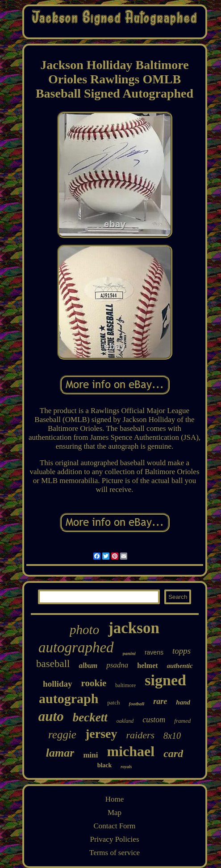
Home (115, 799)
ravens (154, 652)
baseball (53, 664)
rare (160, 701)
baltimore (125, 685)
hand (183, 702)
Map (115, 813)
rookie (94, 683)
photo (84, 630)
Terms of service (115, 853)
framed (182, 721)
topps (181, 651)
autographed (76, 647)
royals (126, 767)
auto (51, 716)
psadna (117, 665)
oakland (125, 721)
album (88, 665)
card (173, 753)
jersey (101, 734)
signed (165, 680)
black (105, 765)
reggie (62, 735)
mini (90, 755)
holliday (57, 684)
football (136, 704)
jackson (134, 628)
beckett (90, 717)
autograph (69, 698)
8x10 (172, 736)
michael (131, 751)
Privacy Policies (114, 839)
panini (129, 653)
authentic (180, 666)
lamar (60, 753)
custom (154, 720)
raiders (141, 735)
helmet (147, 665)
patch (113, 702)
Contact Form (115, 826)
